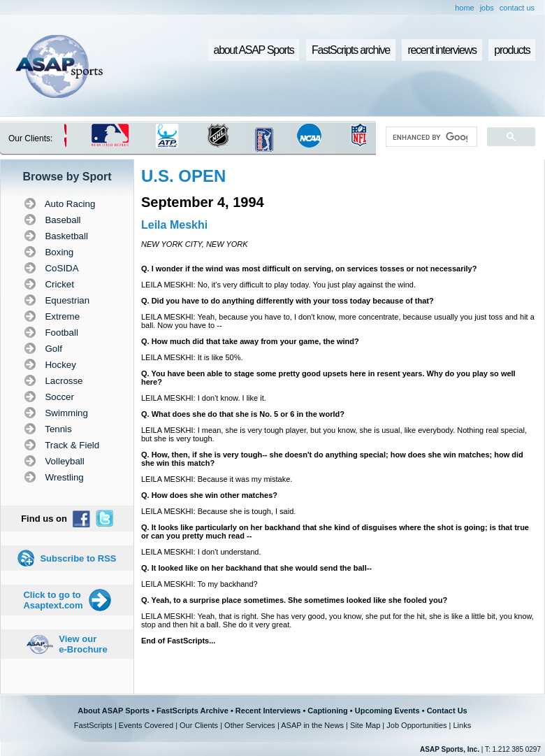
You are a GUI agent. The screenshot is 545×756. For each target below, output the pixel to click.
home (465, 8)
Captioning (327, 711)
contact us (517, 8)
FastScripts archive (351, 50)
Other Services (250, 725)
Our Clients (199, 725)
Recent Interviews (268, 711)
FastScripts (93, 725)
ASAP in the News (312, 725)
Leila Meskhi (174, 225)
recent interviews (442, 50)
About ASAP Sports (114, 711)
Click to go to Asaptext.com (53, 600)
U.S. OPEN (183, 176)
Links (462, 725)
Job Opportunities (416, 725)
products (512, 50)
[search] (430, 137)
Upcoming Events (387, 711)
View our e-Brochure (83, 644)
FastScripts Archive (192, 711)
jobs (487, 8)
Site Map (365, 725)
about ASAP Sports (254, 50)
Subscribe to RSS (78, 558)
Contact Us (447, 711)
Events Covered (146, 725)
